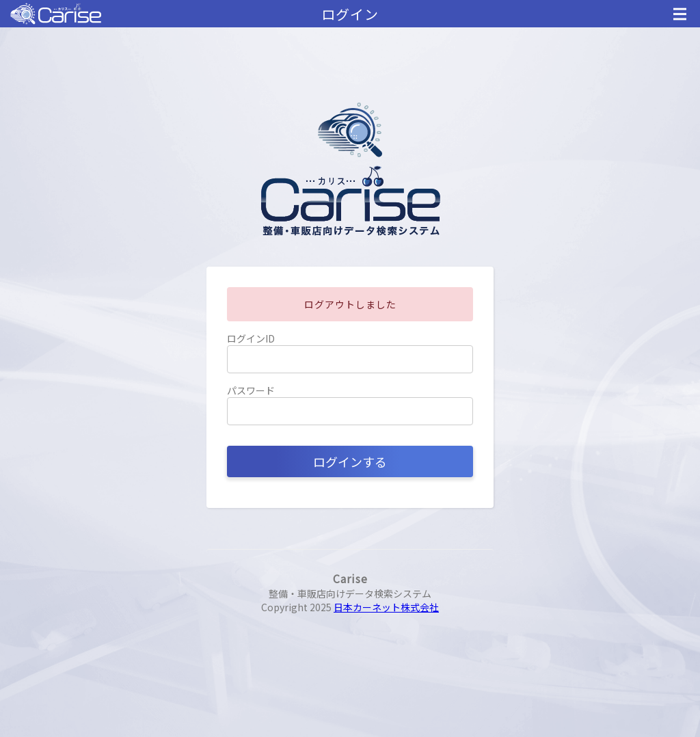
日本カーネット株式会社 (386, 607)
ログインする (350, 461)
